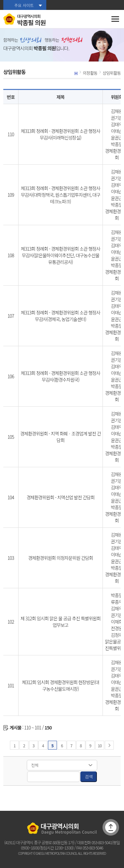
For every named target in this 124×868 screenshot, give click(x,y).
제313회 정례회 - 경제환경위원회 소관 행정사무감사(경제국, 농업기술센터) (61, 316)
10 (100, 745)
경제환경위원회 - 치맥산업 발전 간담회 (60, 497)
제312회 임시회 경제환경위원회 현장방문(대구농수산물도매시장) (61, 685)
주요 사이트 (24, 5)
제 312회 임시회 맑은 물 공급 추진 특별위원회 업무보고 (61, 622)
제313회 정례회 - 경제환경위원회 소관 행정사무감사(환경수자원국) (61, 376)
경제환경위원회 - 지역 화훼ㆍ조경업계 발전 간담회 (61, 437)
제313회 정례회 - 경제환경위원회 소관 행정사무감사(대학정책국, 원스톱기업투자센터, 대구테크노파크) (61, 195)
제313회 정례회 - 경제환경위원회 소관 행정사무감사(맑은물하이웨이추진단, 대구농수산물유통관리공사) (61, 255)
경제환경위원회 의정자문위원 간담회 (61, 558)
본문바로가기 (0, 0)
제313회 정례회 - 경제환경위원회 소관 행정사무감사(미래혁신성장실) (61, 134)
